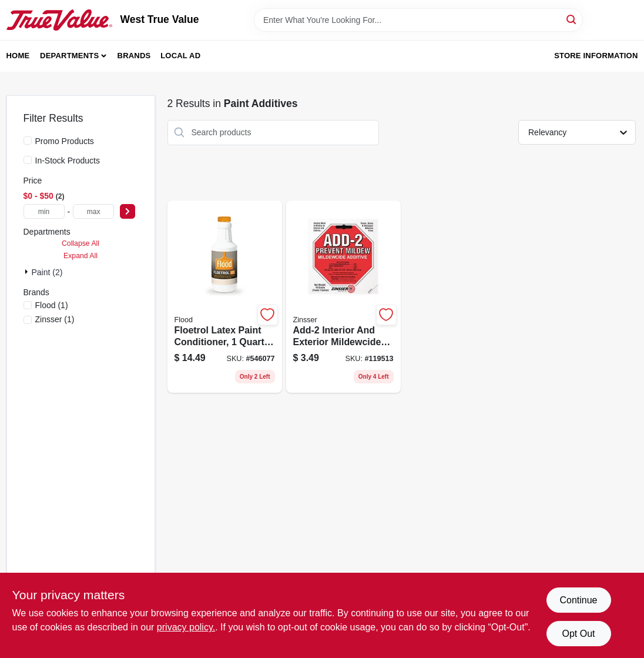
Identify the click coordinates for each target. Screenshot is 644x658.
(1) (52, 305)
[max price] (93, 211)
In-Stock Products (68, 161)
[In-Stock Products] (28, 160)
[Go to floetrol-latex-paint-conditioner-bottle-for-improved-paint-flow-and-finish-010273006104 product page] (225, 297)
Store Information (596, 56)
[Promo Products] (28, 141)
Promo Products (65, 141)
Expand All (80, 256)
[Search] (572, 19)
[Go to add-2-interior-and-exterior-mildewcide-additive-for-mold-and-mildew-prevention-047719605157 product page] (343, 297)
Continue (578, 600)
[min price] (44, 211)
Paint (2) (47, 272)
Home (18, 56)
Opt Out (578, 634)
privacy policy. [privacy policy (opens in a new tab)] (186, 627)
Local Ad (180, 56)
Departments (69, 56)
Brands (134, 56)
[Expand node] (28, 272)
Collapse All (80, 243)
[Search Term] (418, 20)
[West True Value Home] (59, 20)
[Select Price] (128, 211)
